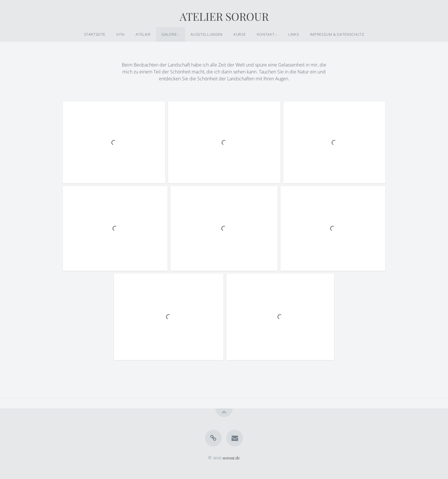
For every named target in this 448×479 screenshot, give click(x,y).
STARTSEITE (95, 34)
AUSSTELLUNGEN (206, 34)
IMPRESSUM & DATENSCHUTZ (337, 34)
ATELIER (143, 34)
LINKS (294, 34)
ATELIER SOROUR (224, 16)
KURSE (240, 34)
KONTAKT (266, 34)
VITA (120, 34)
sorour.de (231, 457)
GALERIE (169, 34)
